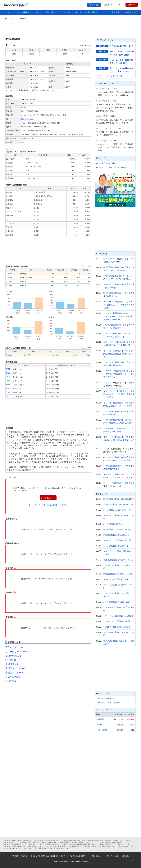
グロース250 (102, 730)
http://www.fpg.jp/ (28, 119)
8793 (8, 396)
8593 (8, 392)
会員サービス (132, 5)
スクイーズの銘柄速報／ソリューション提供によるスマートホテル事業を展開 (119, 305)
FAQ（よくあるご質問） (78, 856)
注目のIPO (11, 660)
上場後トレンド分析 (15, 668)
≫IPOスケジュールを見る (108, 702)
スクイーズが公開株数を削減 (116, 579)
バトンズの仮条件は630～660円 (117, 602)
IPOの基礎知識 (13, 677)
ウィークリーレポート (16, 652)
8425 (8, 373)
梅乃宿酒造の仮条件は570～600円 (118, 560)
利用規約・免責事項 (20, 856)
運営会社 (125, 856)
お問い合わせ (95, 856)
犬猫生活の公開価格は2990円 (116, 535)
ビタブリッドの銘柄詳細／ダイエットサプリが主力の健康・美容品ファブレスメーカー (119, 374)
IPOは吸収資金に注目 (106, 163)
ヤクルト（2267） (110, 89)
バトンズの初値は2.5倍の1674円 (118, 510)
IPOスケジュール (14, 647)
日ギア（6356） (109, 116)
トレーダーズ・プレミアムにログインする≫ (48, 505)
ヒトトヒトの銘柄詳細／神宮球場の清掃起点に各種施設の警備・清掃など (119, 354)
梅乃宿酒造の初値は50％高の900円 (119, 499)
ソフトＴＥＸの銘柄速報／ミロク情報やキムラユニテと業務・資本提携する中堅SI (119, 394)
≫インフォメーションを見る (110, 76)
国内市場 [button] (50, 12)
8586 (8, 385)
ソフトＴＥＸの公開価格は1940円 (118, 616)
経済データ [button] (131, 12)
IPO (12, 19)
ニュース (37, 12)
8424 (8, 369)
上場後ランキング (14, 664)
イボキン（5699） (110, 141)
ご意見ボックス (109, 5)
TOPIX (99, 725)
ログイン (120, 5)
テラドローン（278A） (112, 128)
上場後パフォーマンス (16, 673)
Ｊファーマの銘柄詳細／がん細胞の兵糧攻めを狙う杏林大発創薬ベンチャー (119, 440)
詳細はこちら (48, 498)
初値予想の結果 (13, 656)
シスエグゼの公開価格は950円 (117, 627)
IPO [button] (78, 12)
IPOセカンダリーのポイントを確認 (111, 167)
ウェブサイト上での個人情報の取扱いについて (48, 856)
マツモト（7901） (110, 101)
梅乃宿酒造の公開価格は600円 (117, 529)
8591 (8, 389)
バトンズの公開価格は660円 (116, 546)
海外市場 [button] (116, 12)
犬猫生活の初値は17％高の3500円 (118, 504)
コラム (104, 12)
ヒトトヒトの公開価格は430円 (117, 621)
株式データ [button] (65, 12)
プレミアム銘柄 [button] (20, 12)
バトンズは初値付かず (113, 524)
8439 (8, 377)
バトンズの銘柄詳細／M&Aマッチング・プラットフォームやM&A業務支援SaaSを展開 (118, 316)
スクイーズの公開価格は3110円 (117, 540)
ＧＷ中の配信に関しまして (121, 46)
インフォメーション (111, 856)
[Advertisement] (70, 28)
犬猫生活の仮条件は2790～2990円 (118, 574)
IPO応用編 (11, 681)
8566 (8, 381)
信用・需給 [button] (91, 12)
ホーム (6, 12)
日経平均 (100, 719)
